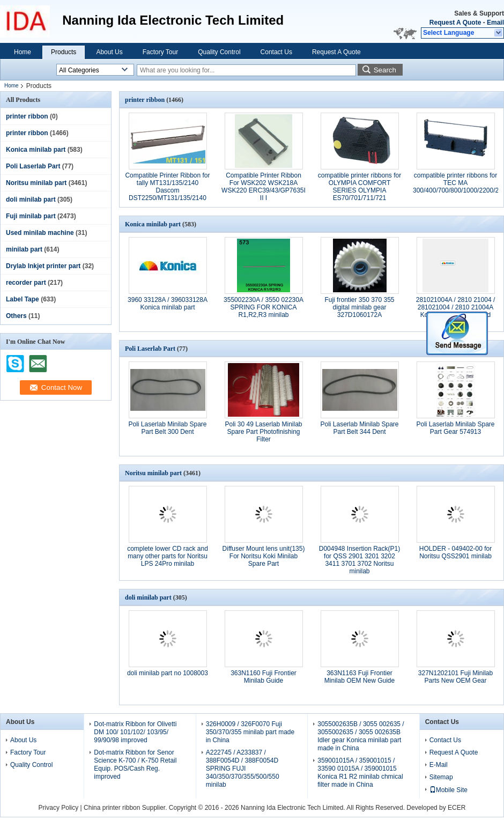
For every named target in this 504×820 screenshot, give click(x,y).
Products (64, 52)
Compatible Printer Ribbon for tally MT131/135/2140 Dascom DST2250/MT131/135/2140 (167, 187)
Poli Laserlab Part (33, 166)
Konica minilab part (36, 150)
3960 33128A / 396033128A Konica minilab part (168, 304)
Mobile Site (449, 790)
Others (16, 316)
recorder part (26, 283)
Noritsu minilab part (36, 183)
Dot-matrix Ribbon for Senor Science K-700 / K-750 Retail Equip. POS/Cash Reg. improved (135, 764)
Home (23, 52)
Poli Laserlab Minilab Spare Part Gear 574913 (455, 428)
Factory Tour (160, 52)
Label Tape (23, 299)
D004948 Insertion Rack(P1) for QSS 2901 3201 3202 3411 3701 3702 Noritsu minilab (360, 560)
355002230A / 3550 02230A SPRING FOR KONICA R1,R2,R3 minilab (264, 307)
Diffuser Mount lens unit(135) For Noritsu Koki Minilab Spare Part (264, 556)
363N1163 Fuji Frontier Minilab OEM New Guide (360, 677)
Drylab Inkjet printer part (43, 266)
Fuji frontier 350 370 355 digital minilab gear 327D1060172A (359, 307)
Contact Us (276, 52)
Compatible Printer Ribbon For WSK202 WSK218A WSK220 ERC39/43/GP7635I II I (264, 187)
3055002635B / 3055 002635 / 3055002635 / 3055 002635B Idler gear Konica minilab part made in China (361, 736)
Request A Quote (455, 23)
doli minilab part (31, 200)
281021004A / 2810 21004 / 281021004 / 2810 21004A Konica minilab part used (455, 307)
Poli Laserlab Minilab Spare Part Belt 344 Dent (359, 428)
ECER (457, 808)
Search (385, 70)
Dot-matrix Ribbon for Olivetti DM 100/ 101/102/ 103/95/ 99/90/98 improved (135, 732)
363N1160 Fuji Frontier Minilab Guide (264, 677)
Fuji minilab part (31, 216)
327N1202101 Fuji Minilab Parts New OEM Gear (455, 677)
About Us (109, 52)
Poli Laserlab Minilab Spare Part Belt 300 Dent (167, 428)
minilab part (24, 249)
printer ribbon (27, 116)
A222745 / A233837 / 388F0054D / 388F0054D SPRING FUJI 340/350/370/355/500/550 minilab (243, 769)
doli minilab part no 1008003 (168, 673)
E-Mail (439, 765)
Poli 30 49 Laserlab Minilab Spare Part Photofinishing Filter (263, 432)
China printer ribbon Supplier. (126, 808)
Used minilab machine (40, 233)
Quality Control (219, 52)
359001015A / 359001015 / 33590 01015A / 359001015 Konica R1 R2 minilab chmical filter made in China (360, 773)
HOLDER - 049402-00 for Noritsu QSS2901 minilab (455, 552)
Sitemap (441, 777)
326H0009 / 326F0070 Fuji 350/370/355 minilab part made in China (250, 732)
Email (495, 23)
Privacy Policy (59, 808)
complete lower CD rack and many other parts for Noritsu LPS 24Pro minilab (168, 556)
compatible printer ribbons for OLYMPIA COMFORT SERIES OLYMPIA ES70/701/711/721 (360, 187)
